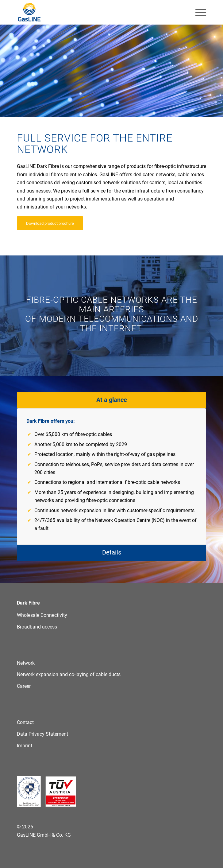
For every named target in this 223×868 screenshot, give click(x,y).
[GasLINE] (93, 12)
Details (112, 552)
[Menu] (198, 12)
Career (24, 686)
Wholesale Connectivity (42, 615)
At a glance (112, 400)
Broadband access (37, 627)
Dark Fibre (28, 603)
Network (26, 663)
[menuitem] (198, 12)
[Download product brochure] (50, 223)
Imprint (25, 746)
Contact (25, 722)
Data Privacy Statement (42, 734)
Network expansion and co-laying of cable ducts (69, 674)
